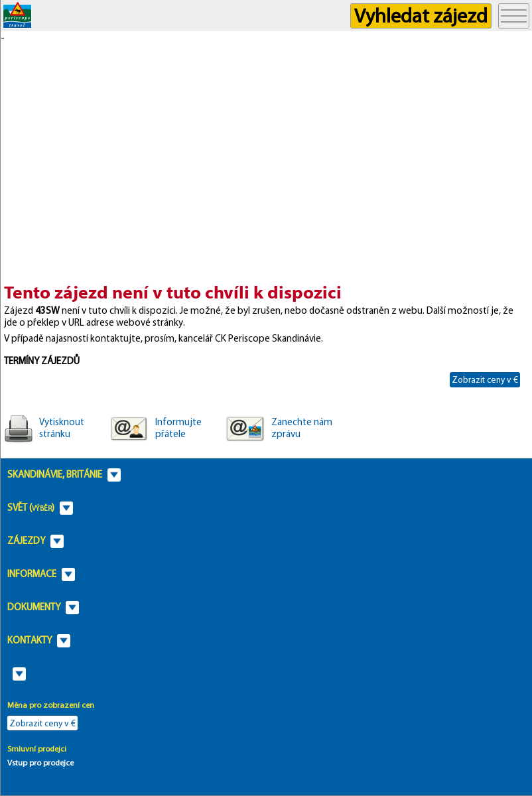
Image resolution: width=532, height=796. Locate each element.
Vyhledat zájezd (421, 16)
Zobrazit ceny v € (485, 379)
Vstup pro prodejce (40, 763)
